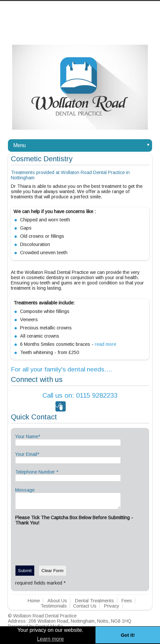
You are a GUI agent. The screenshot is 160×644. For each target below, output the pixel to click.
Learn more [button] (50, 639)
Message (25, 490)
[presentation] (65, 546)
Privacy (112, 609)
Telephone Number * (37, 472)
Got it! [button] (128, 635)
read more (106, 344)
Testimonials (54, 609)
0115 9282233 (80, 395)
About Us (57, 604)
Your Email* (27, 454)
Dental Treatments (94, 604)
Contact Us (85, 609)
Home (34, 604)
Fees (127, 604)
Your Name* (28, 436)
